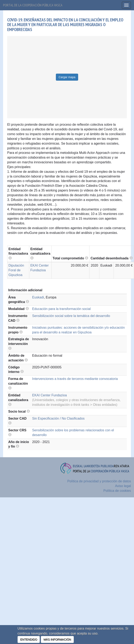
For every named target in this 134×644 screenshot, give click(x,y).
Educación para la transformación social (61, 309)
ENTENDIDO (29, 639)
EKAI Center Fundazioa (49, 395)
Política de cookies (117, 491)
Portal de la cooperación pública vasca (33, 5)
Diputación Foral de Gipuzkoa (16, 270)
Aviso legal (123, 486)
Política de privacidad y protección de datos (99, 481)
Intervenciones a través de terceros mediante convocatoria (75, 379)
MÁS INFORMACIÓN (57, 639)
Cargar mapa (67, 77)
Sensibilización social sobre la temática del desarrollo (71, 316)
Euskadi (38, 297)
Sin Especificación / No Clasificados (58, 418)
